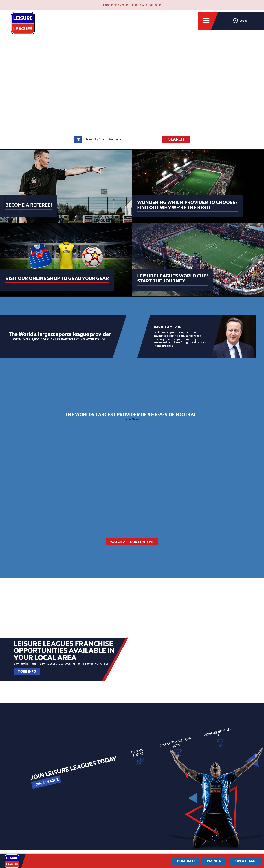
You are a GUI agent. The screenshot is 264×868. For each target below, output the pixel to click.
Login (240, 21)
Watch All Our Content (132, 542)
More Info (27, 671)
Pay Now (214, 861)
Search (176, 139)
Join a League (46, 782)
